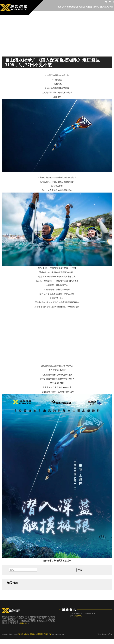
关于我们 (110, 7)
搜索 (80, 570)
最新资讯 (103, 7)
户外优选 (89, 7)
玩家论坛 (96, 7)
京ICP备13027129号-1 (105, 634)
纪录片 (64, 7)
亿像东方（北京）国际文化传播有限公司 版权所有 (34, 634)
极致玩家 (75, 7)
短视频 (69, 7)
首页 (59, 7)
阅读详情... (24, 623)
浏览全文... (78, 616)
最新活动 (82, 7)
